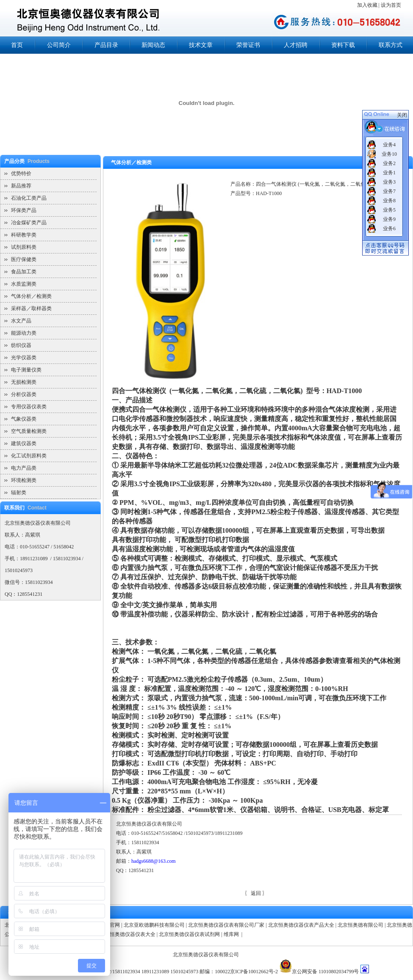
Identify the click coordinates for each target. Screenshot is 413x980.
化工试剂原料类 (29, 456)
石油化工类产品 (29, 198)
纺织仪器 (21, 345)
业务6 (389, 228)
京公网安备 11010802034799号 (326, 972)
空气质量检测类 (29, 431)
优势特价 (21, 173)
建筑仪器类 (24, 443)
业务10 (389, 154)
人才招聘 (296, 45)
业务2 (389, 163)
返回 (256, 893)
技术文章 (201, 45)
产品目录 (106, 45)
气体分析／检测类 (31, 296)
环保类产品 (24, 210)
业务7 (389, 191)
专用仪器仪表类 (29, 407)
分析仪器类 (24, 394)
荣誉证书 (248, 45)
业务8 (389, 201)
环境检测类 (24, 480)
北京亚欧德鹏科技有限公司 (154, 925)
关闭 (402, 115)
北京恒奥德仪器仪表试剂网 (189, 934)
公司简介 (59, 45)
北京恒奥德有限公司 (360, 925)
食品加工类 (24, 272)
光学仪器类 (24, 358)
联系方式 (391, 45)
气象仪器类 (24, 419)
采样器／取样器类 (31, 308)
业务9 (389, 219)
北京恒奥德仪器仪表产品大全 (301, 925)
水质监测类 (24, 284)
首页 (17, 45)
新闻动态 (153, 45)
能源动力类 (24, 333)
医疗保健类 (24, 259)
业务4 (389, 145)
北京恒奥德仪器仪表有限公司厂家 (226, 925)
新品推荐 (21, 186)
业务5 (389, 210)
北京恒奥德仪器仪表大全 (128, 934)
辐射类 (19, 493)
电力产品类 (24, 468)
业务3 (389, 182)
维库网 (232, 934)
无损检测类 (24, 382)
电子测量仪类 (26, 370)
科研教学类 (24, 235)
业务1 (389, 173)
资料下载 (343, 45)
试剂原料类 (24, 247)
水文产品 (21, 321)
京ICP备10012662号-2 (254, 972)
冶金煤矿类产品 (29, 223)
